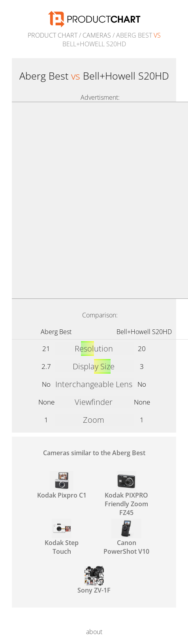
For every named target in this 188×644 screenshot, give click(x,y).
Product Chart (53, 35)
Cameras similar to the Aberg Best (94, 453)
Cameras (97, 35)
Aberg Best (56, 332)
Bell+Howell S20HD (144, 332)
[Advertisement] (94, 200)
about (94, 632)
